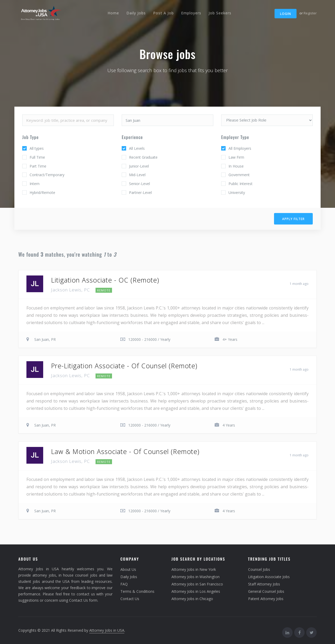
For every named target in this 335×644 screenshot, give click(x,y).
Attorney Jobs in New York (194, 569)
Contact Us (130, 599)
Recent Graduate (143, 157)
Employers (191, 13)
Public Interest (241, 184)
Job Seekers (220, 13)
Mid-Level (137, 175)
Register (310, 13)
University (237, 192)
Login (286, 14)
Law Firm (236, 157)
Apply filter (293, 219)
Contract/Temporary (47, 175)
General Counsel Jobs (266, 591)
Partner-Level (140, 192)
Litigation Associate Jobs (269, 577)
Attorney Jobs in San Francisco (197, 584)
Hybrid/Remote (42, 192)
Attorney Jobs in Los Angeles (196, 591)
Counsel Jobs (259, 569)
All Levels (137, 148)
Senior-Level (139, 184)
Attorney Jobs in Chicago (192, 599)
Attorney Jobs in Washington (196, 577)
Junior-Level (139, 166)
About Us (128, 569)
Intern (35, 184)
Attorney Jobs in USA (107, 630)
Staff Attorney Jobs (264, 584)
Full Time (37, 157)
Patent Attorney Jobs (266, 599)
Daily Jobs (136, 13)
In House (236, 166)
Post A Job (163, 13)
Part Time (38, 166)
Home (113, 13)
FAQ (124, 584)
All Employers (240, 148)
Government (239, 175)
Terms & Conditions (137, 591)
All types (37, 148)
